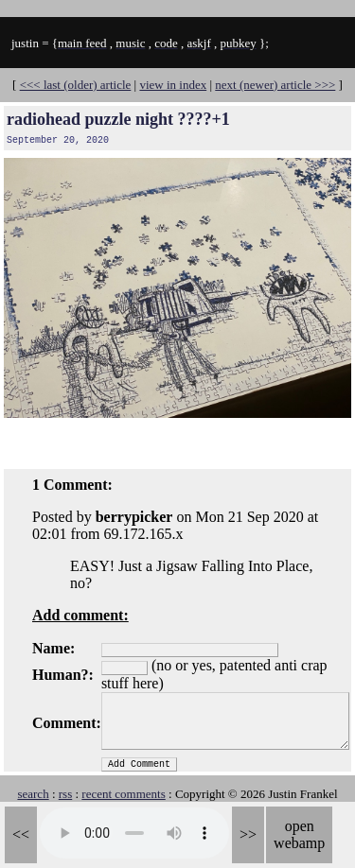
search (33, 794)
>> (248, 834)
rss (65, 794)
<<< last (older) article (76, 85)
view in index (173, 85)
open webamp (299, 834)
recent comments (123, 794)
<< (21, 834)
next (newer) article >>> (275, 85)
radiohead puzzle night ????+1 (118, 119)
